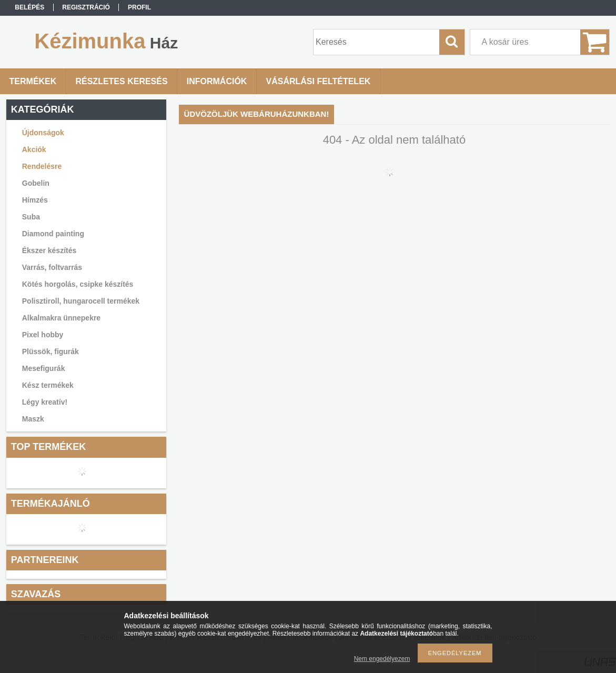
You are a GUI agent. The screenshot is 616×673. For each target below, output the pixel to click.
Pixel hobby (43, 335)
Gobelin (36, 183)
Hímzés (35, 200)
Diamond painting (53, 234)
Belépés (29, 7)
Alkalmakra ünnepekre (61, 318)
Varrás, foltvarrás (52, 267)
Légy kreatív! (45, 402)
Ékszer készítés (49, 250)
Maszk (33, 419)
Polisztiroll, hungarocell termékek (81, 301)
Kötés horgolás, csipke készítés (78, 284)
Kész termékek (48, 385)
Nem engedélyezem (382, 659)
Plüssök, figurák (51, 351)
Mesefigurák (44, 368)
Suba (31, 217)
